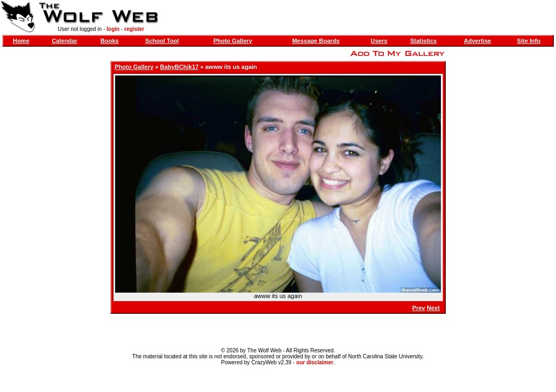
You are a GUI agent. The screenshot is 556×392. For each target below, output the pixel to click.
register (134, 29)
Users (379, 41)
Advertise (477, 41)
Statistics (423, 41)
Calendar (64, 41)
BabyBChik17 (179, 67)
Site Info (529, 41)
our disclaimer (315, 362)
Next (433, 308)
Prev (419, 308)
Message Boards (316, 41)
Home (21, 41)
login (113, 29)
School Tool (162, 41)
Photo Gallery (233, 41)
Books (110, 41)
